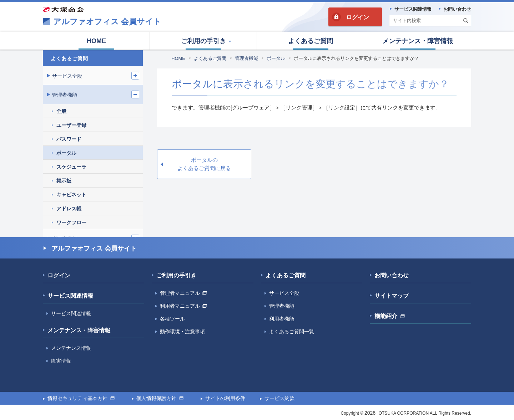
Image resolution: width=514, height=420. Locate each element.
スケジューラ (71, 167)
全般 (61, 111)
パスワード (69, 139)
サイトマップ (392, 296)
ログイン (358, 17)
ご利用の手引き (176, 275)
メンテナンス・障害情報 (79, 330)
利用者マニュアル (183, 306)
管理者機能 (246, 58)
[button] (203, 41)
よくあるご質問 (210, 58)
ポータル (276, 58)
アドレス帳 (69, 209)
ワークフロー (71, 222)
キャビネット (71, 195)
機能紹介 (390, 316)
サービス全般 (67, 76)
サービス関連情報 (70, 296)
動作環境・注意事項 (182, 332)
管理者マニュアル (183, 293)
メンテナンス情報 (71, 348)
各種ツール (172, 319)
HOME (178, 58)
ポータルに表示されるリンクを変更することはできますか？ (356, 58)
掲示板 (64, 181)
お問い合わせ (392, 275)
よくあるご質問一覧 (292, 332)
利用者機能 (282, 319)
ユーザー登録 (71, 125)
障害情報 (61, 361)
